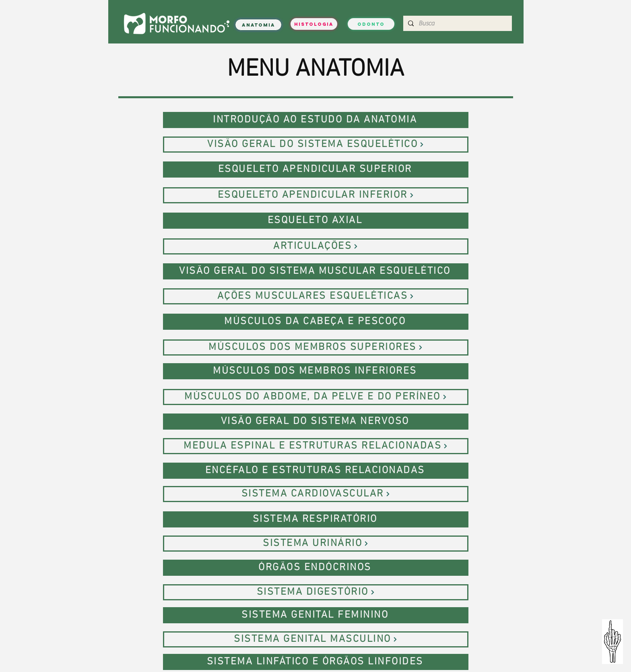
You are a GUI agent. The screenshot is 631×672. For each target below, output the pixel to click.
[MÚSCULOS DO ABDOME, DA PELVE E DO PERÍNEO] (316, 397)
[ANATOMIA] (258, 25)
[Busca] (457, 23)
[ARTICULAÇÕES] (316, 246)
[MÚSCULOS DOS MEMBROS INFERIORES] (316, 371)
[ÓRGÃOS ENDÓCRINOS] (316, 568)
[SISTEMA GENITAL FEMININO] (316, 615)
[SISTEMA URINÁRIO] (316, 544)
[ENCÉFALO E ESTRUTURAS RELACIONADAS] (316, 471)
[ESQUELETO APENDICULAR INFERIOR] (316, 195)
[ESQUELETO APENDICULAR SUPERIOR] (316, 170)
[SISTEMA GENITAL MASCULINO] (316, 639)
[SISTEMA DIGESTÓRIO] (316, 592)
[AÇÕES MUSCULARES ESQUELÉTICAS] (316, 296)
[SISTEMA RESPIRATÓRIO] (316, 519)
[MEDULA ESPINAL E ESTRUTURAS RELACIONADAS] (316, 446)
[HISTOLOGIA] (314, 24)
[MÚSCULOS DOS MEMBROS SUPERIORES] (316, 347)
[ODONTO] (371, 24)
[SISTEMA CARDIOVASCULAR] (316, 494)
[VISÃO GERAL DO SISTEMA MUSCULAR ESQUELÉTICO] (316, 271)
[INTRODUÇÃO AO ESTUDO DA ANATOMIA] (316, 120)
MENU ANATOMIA (315, 70)
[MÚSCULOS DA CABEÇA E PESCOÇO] (316, 322)
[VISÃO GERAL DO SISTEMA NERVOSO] (316, 422)
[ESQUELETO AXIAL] (316, 221)
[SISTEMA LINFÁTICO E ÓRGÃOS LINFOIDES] (316, 662)
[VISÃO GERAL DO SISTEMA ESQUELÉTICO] (316, 145)
